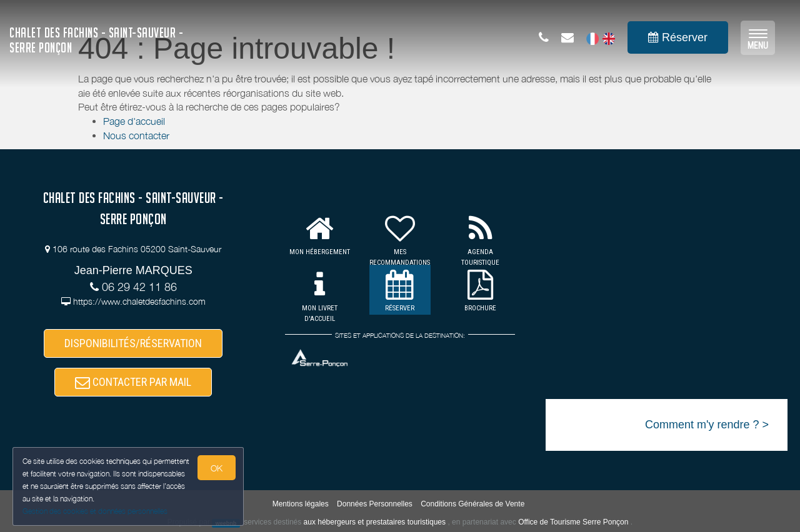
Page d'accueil (134, 121)
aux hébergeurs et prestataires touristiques (375, 522)
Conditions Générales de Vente (472, 504)
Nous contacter (136, 135)
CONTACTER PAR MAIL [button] (133, 382)
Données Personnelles (375, 504)
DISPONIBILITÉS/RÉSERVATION (133, 343)
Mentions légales (301, 504)
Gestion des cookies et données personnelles (95, 511)
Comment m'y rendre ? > (707, 425)
